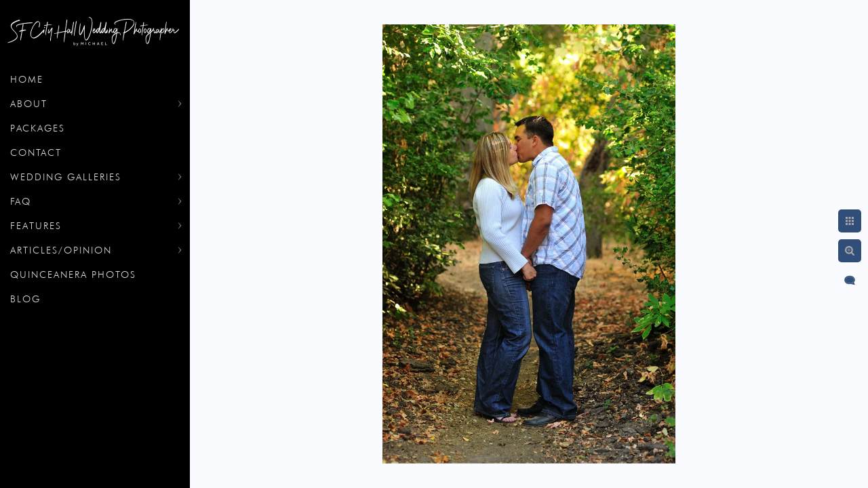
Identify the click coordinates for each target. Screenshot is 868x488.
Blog (25, 299)
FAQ (21, 201)
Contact (36, 152)
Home (27, 79)
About (29, 104)
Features (36, 226)
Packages (38, 128)
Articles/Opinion (61, 250)
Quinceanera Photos (73, 274)
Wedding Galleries (66, 177)
